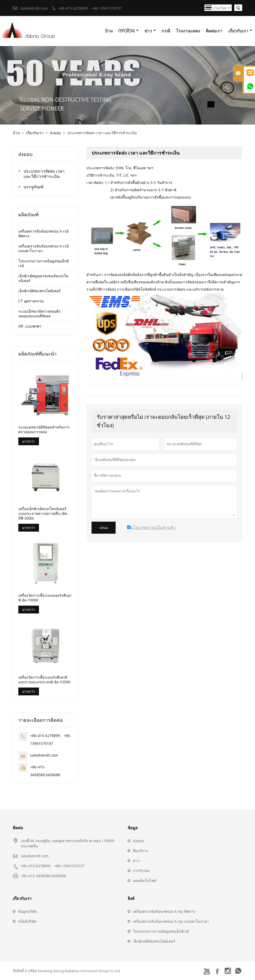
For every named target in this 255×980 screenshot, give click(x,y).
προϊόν (128, 31)
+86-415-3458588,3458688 (43, 876)
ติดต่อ (18, 828)
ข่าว (150, 31)
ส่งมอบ (55, 133)
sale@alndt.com (34, 8)
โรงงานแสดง (188, 31)
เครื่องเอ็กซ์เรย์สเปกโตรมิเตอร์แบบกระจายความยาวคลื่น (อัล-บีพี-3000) (43, 514)
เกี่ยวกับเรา (240, 31)
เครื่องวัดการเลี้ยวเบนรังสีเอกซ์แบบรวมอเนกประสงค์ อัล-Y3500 (44, 680)
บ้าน (109, 31)
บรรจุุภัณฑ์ (33, 187)
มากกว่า (29, 441)
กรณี (166, 31)
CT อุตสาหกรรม (31, 301)
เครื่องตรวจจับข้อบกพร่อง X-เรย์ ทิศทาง (43, 233)
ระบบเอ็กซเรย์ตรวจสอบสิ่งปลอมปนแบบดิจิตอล (39, 314)
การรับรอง (141, 871)
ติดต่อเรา (214, 31)
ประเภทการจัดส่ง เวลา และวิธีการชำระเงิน (44, 174)
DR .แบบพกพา (30, 326)
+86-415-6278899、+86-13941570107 (90, 8)
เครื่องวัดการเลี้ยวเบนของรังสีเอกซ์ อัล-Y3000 (45, 598)
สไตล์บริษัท (27, 921)
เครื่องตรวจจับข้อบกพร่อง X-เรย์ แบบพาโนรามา (43, 248)
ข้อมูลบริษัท (27, 911)
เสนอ (104, 528)
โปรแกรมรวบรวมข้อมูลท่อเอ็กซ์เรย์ (44, 263)
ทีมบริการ (141, 851)
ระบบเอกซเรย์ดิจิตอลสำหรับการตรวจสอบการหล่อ (44, 430)
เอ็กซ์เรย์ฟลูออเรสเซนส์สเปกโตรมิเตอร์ (43, 278)
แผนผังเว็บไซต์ (145, 880)
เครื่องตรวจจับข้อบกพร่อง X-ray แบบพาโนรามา (171, 921)
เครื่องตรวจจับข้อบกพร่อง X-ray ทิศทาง (164, 911)
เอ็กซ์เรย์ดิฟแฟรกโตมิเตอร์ (39, 291)
